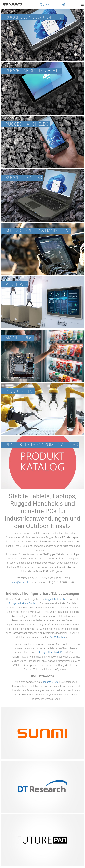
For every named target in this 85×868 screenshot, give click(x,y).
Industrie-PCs (50, 682)
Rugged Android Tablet (57, 599)
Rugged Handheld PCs (51, 652)
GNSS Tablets (57, 637)
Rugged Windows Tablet (22, 603)
